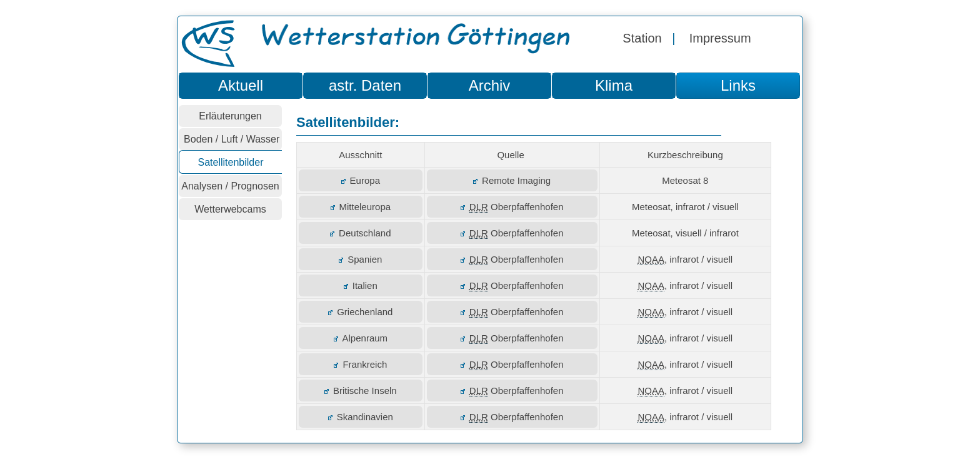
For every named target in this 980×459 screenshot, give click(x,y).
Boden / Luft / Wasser (231, 139)
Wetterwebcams (230, 209)
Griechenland (360, 312)
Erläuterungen (230, 116)
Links (738, 85)
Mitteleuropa (361, 207)
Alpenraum (361, 338)
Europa (361, 180)
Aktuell (241, 85)
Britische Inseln (361, 391)
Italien (361, 285)
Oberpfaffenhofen (512, 207)
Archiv (490, 85)
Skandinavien (361, 417)
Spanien (360, 259)
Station (642, 38)
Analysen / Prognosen (230, 186)
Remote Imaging (512, 180)
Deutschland (360, 233)
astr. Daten (365, 85)
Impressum (720, 38)
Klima (614, 85)
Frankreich (360, 364)
